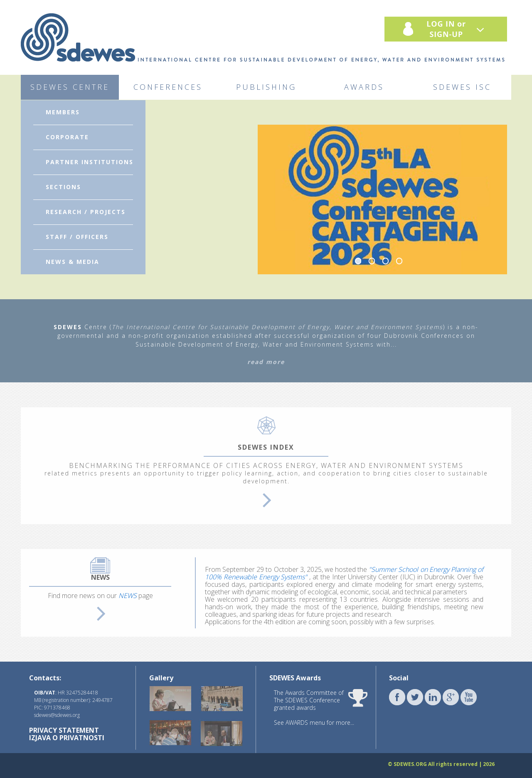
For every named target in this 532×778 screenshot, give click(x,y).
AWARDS (364, 87)
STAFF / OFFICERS (77, 237)
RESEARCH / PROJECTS (86, 212)
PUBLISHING (266, 87)
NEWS (128, 596)
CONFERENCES (168, 87)
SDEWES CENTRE (70, 87)
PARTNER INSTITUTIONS (90, 162)
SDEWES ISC (462, 87)
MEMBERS (63, 112)
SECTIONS (63, 187)
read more (266, 362)
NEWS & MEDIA (73, 262)
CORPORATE (67, 137)
